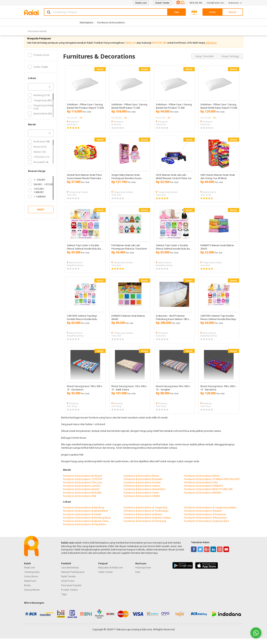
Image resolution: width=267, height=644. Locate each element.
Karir (138, 577)
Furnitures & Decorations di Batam (203, 516)
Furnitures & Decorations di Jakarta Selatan (147, 523)
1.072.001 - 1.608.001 (37, 196)
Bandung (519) (39, 101)
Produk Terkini (69, 595)
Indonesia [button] (236, 3)
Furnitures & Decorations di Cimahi (82, 520)
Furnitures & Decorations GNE (80, 501)
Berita (27, 591)
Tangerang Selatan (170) (41, 112)
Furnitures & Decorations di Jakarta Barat (85, 516)
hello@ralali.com (215, 3)
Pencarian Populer (71, 591)
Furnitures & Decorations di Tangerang (145, 513)
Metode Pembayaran (73, 577)
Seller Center (106, 577)
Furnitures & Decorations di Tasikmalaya (146, 516)
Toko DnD (72, 200)
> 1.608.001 (37, 202)
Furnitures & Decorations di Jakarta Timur (86, 526)
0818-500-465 (196, 3)
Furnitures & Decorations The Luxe (83, 488)
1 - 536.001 (37, 185)
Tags (64, 600)
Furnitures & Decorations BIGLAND (82, 498)
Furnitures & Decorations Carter (141, 498)
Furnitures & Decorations (111, 22)
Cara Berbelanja (70, 573)
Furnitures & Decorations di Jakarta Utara (207, 526)
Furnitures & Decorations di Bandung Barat (87, 523)
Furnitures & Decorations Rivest (141, 481)
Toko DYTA (206, 200)
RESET (41, 215)
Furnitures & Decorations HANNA (142, 501)
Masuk (233, 12)
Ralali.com (141, 3)
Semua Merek (32, 595)
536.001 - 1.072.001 (41, 190)
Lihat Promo (68, 586)
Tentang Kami (32, 577)
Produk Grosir (39, 60)
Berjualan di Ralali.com (111, 573)
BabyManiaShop (75, 271)
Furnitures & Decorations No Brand (82, 481)
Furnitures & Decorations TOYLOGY (83, 485)
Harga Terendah (205, 62)
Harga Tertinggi (230, 62)
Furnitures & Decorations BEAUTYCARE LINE (208, 495)
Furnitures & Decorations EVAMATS (204, 491)
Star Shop (72, 412)
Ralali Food (30, 586)
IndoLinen (72, 130)
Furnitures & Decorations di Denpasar (205, 520)
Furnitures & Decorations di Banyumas (205, 523)
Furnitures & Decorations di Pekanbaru (85, 530)
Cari (177, 12)
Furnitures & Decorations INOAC (202, 481)
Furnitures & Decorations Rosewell (143, 485)
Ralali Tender (163, 3)
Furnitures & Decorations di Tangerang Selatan (210, 513)
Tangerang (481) (40, 106)
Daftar (213, 12)
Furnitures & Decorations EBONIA (203, 498)
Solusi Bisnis (31, 582)
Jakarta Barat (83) (40, 119)
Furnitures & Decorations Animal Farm (145, 495)
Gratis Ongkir (38, 72)
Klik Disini (211, 48)
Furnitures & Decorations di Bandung (84, 513)
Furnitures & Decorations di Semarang (145, 526)
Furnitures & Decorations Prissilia (142, 488)
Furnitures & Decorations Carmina (82, 491)
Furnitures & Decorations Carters (142, 491)
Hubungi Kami (143, 573)
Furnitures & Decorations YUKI (201, 488)
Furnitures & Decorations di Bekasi (143, 520)
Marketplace (87, 22)
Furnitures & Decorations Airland (81, 495)
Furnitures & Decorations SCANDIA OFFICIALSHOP (212, 485)
